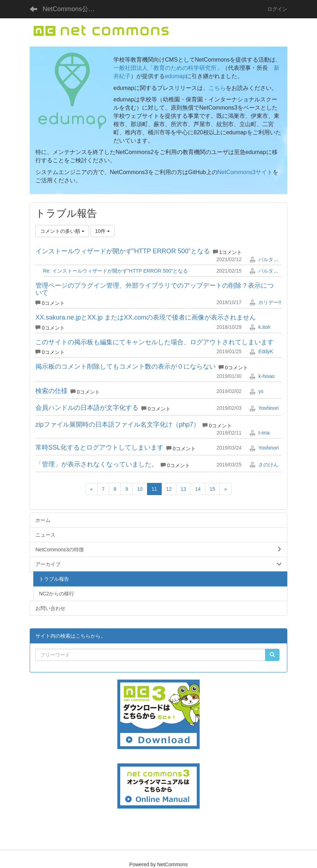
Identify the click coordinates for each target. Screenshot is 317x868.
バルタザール (269, 259)
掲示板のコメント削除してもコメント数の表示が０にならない (126, 366)
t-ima (259, 433)
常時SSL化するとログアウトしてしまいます (99, 447)
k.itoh (260, 327)
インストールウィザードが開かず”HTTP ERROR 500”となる (123, 251)
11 (155, 489)
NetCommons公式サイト (73, 9)
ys (256, 391)
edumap (175, 76)
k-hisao (262, 376)
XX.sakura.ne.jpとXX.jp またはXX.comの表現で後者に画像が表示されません (146, 317)
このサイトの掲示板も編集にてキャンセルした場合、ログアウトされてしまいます (155, 342)
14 (198, 489)
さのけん (264, 465)
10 (140, 489)
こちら (217, 88)
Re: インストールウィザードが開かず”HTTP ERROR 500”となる (115, 271)
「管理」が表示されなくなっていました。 (97, 464)
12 (169, 489)
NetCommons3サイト (245, 172)
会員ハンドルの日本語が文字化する (87, 408)
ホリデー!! (265, 302)
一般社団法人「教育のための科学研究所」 (168, 68)
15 (213, 489)
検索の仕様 (52, 391)
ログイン (277, 9)
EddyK (261, 351)
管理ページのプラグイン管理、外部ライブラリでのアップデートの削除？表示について (155, 289)
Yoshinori (264, 408)
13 (184, 489)
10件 (103, 231)
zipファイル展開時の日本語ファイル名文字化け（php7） (118, 425)
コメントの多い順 (62, 231)
